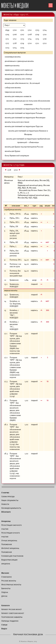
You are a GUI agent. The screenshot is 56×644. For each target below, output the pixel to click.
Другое (4, 596)
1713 (22, 39)
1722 (45, 43)
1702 (30, 30)
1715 (37, 39)
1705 (7, 34)
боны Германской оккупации (17, 156)
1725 (22, 48)
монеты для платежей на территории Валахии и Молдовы (28, 133)
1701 (22, 30)
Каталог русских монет (12, 609)
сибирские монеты (13, 88)
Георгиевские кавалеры (12, 617)
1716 (45, 39)
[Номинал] (14, 25)
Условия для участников (12, 556)
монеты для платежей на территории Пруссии (24, 126)
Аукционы (6, 521)
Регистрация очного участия (11, 535)
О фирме (5, 493)
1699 (7, 30)
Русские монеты (9, 581)
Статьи (4, 625)
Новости (5, 504)
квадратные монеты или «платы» (18, 79)
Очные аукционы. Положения (9, 542)
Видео (4, 629)
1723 (7, 48)
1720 (30, 43)
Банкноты (6, 588)
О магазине (7, 577)
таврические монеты (13, 92)
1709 (37, 34)
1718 (15, 43)
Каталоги (6, 605)
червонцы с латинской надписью (19, 70)
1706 (15, 34)
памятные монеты (12, 66)
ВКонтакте (6, 512)
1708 (30, 34)
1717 (7, 43)
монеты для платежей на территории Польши (24, 113)
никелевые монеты (13, 57)
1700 (15, 30)
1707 (22, 34)
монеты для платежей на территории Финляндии (25, 118)
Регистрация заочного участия (12, 527)
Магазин (5, 573)
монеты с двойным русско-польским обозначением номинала (28, 103)
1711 (7, 39)
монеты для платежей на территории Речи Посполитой (28, 109)
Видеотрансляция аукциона (9, 562)
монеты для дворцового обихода (19, 74)
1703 (37, 30)
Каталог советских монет (13, 613)
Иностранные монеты (11, 585)
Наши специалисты (10, 500)
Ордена (5, 592)
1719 (22, 43)
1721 (37, 43)
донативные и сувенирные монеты (19, 61)
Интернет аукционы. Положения (10, 550)
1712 (15, 39)
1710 (45, 34)
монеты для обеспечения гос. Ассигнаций (22, 83)
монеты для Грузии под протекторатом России (24, 147)
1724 (15, 48)
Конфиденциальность (11, 508)
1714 (30, 39)
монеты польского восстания (17, 122)
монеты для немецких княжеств (18, 96)
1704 (45, 30)
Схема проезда (8, 496)
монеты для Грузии (12, 151)
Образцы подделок (10, 621)
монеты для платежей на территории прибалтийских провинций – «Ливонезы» (28, 141)
